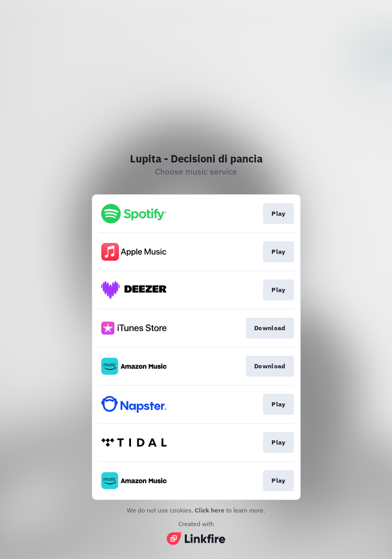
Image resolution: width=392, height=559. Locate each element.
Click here (210, 510)
